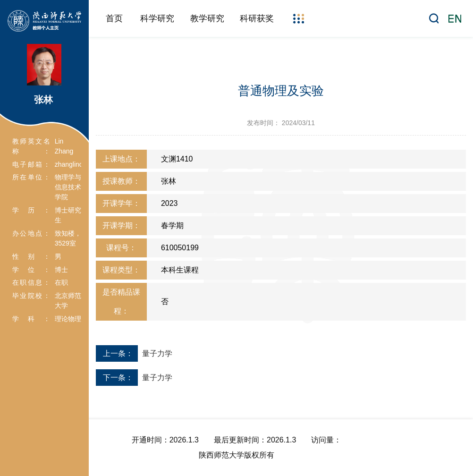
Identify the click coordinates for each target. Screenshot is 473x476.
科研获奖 (257, 18)
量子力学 (157, 353)
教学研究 (207, 18)
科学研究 (157, 18)
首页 (114, 18)
